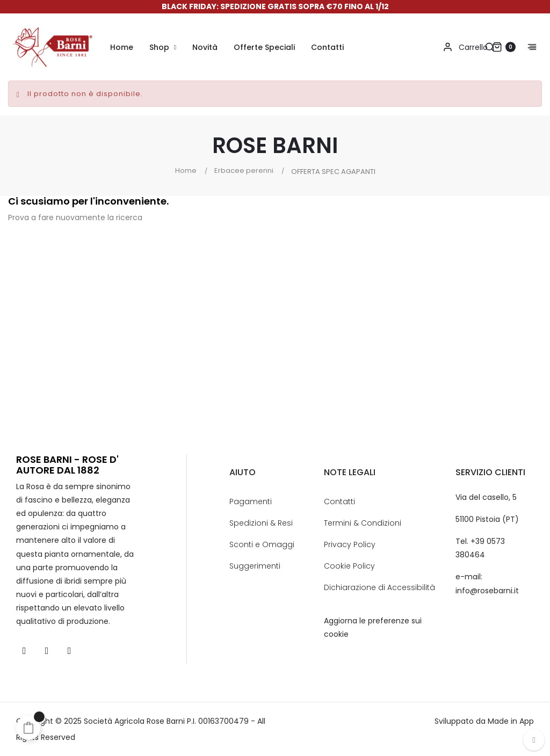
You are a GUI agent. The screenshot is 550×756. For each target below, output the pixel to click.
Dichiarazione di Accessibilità (379, 587)
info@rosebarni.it (487, 591)
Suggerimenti (255, 566)
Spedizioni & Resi (261, 523)
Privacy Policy (350, 544)
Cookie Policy (349, 566)
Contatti (339, 501)
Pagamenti (251, 501)
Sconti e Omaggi (262, 544)
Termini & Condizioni (363, 523)
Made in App (511, 721)
